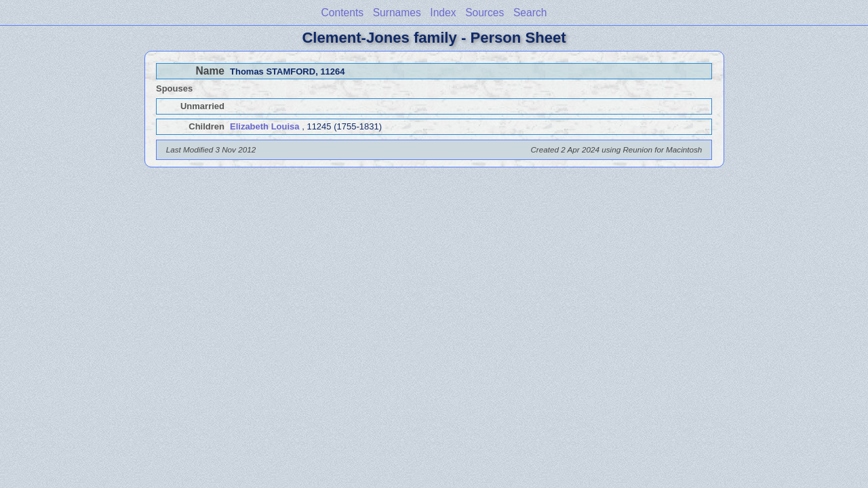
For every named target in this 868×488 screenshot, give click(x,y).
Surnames (397, 13)
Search (530, 13)
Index (443, 13)
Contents (342, 13)
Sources (485, 13)
